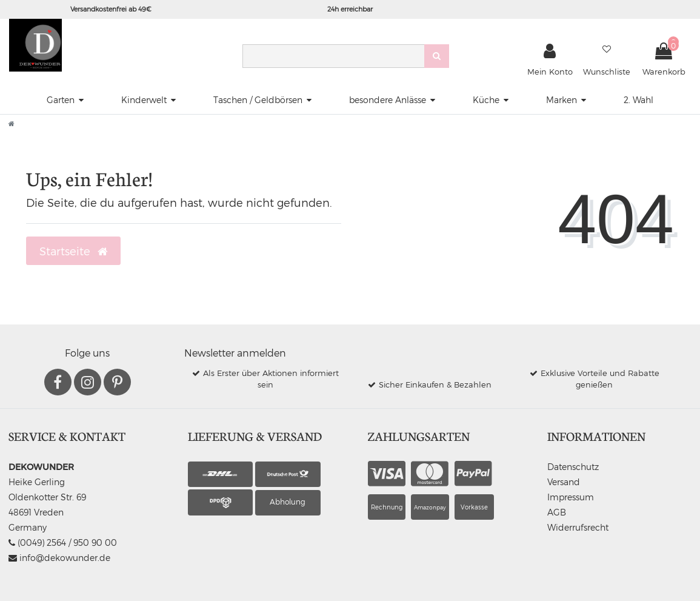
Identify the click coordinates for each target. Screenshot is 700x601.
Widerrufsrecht (578, 527)
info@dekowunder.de (59, 558)
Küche (486, 100)
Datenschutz (573, 467)
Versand (564, 482)
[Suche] (437, 56)
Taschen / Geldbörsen (258, 100)
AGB (557, 512)
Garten (61, 100)
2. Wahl (638, 100)
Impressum (571, 497)
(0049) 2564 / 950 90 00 (63, 542)
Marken (562, 100)
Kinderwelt (144, 100)
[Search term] (333, 56)
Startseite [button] (73, 251)
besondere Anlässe (388, 100)
